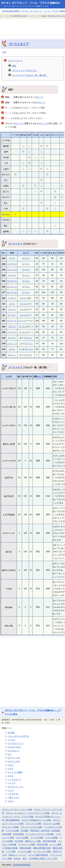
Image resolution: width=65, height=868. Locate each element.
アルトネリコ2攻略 (51, 824)
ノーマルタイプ (14, 780)
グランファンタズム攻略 (31, 827)
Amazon (17, 858)
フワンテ (12, 326)
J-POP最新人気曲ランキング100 (43, 858)
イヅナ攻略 (11, 851)
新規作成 (51, 16)
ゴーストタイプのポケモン (25, 70)
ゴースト (6, 214)
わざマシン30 (14, 758)
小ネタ (11, 801)
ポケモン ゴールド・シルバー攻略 (17, 810)
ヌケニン (12, 355)
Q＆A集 (11, 733)
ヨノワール (12, 292)
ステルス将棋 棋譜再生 (38, 855)
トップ (4, 16)
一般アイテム (13, 797)
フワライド (12, 332)
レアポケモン (13, 794)
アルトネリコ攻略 (33, 824)
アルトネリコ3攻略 (10, 827)
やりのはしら (13, 751)
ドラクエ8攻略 (52, 838)
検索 (25, 16)
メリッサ (11, 783)
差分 (58, 16)
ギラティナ (12, 321)
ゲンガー (12, 315)
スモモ (11, 776)
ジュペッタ (12, 270)
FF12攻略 (19, 841)
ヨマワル (12, 275)
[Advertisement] (32, 27)
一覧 (11, 16)
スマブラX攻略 (12, 831)
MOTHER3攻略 (49, 841)
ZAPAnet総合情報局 (11, 11)
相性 (14, 66)
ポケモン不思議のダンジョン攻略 (36, 820)
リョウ (11, 790)
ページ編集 (41, 16)
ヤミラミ (12, 338)
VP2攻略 (25, 831)
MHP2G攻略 (42, 844)
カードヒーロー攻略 (42, 851)
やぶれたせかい (14, 747)
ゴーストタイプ (18, 44)
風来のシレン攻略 (33, 841)
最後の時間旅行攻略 (42, 848)
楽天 (25, 858)
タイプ (40, 97)
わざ (10, 754)
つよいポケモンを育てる (18, 736)
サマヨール (12, 281)
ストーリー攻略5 (15, 772)
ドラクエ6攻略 (22, 838)
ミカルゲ (12, 298)
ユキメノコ (12, 344)
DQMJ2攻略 (19, 834)
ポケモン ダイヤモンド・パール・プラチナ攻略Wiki (31, 3)
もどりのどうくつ (15, 743)
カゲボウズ (12, 264)
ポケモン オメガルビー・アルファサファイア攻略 (28, 813)
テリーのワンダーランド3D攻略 (40, 834)
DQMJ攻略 (7, 834)
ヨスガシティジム (15, 787)
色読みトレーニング (17, 855)
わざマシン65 (14, 761)
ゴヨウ (11, 765)
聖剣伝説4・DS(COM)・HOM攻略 (45, 831)
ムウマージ (12, 287)
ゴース (12, 304)
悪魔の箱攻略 (25, 848)
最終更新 (18, 16)
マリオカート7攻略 (27, 844)
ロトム (12, 349)
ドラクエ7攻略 (37, 838)
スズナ (11, 769)
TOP (4, 52)
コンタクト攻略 (24, 851)
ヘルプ (30, 16)
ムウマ (12, 258)
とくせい (11, 740)
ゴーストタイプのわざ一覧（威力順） (30, 75)
